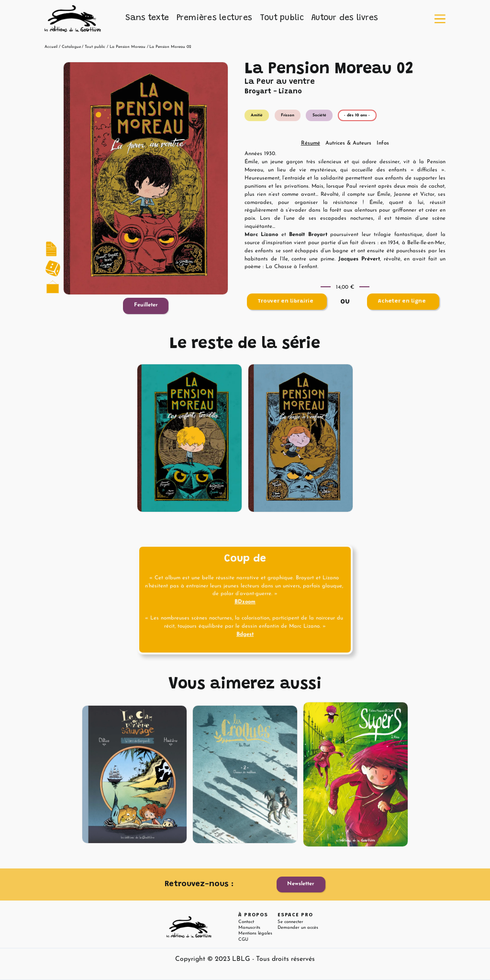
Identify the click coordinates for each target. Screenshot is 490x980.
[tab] (311, 144)
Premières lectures (215, 18)
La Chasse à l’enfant (291, 267)
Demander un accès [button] (298, 928)
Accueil (51, 47)
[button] (147, 19)
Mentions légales (255, 933)
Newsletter (301, 884)
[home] (73, 19)
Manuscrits (249, 928)
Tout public (282, 18)
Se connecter (290, 922)
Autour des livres (345, 18)
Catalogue (71, 47)
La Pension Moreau (128, 47)
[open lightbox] (146, 178)
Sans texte (147, 18)
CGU (243, 940)
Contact (246, 922)
